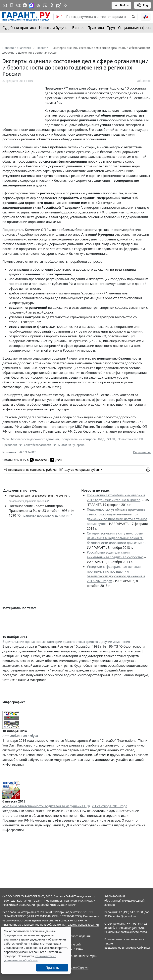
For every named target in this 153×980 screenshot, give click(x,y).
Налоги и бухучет (54, 28)
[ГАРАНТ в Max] (31, 5)
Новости (38, 460)
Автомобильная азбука (20, 736)
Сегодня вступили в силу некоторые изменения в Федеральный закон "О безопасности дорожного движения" (115, 538)
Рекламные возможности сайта (126, 932)
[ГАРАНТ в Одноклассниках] (52, 5)
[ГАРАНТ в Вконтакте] (18, 5)
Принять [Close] (52, 968)
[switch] (59, 17)
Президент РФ (12, 445)
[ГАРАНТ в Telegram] (38, 5)
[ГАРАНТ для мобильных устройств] (12, 5)
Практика (96, 28)
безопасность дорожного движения (35, 439)
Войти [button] (121, 5)
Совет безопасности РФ (40, 445)
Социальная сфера (134, 28)
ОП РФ (111, 439)
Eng (142, 5)
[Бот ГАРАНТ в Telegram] (45, 5)
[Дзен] (25, 5)
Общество (144, 81)
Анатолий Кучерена (71, 445)
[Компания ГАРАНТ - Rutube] (59, 5)
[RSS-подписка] (65, 5)
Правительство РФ (130, 439)
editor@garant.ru (125, 916)
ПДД (101, 439)
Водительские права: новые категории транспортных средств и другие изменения (66, 642)
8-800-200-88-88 (115, 896)
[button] (146, 17)
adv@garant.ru (134, 928)
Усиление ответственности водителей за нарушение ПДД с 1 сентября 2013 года (65, 806)
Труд (111, 28)
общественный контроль (79, 439)
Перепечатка (142, 452)
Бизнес (78, 28)
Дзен (56, 460)
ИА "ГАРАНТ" (27, 452)
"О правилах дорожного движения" (44, 515)
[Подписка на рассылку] (5, 5)
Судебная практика (19, 28)
